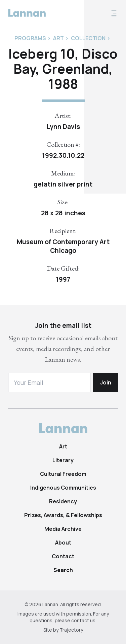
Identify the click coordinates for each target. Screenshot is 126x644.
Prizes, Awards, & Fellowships (63, 515)
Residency (63, 501)
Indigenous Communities (63, 488)
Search (63, 570)
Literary (63, 460)
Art (63, 446)
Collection (88, 38)
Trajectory (71, 630)
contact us (83, 620)
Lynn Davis (63, 127)
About (63, 543)
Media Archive (63, 529)
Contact (63, 556)
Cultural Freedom (63, 474)
